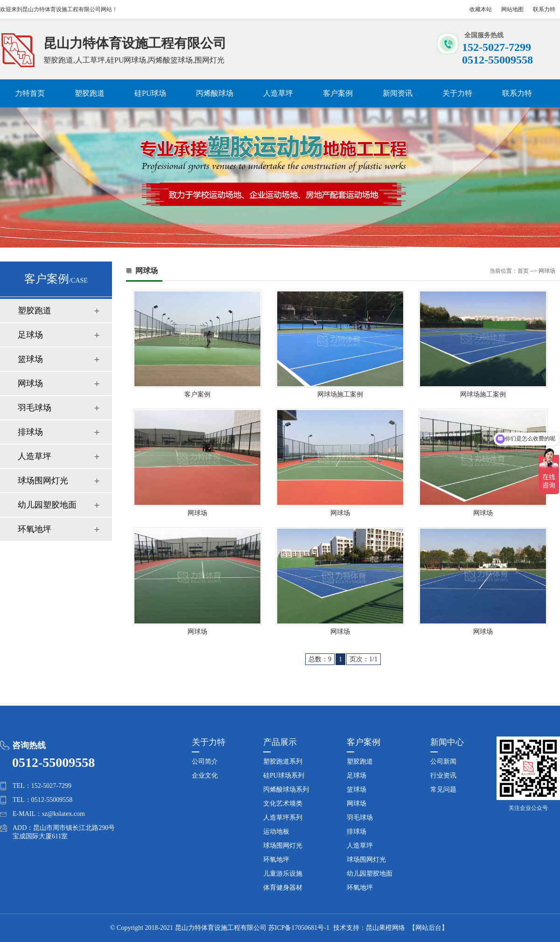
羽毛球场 (35, 408)
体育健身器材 (283, 888)
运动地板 (276, 832)
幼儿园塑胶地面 (47, 505)
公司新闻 (443, 761)
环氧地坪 (35, 529)
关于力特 (457, 93)
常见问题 (443, 790)
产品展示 (280, 742)
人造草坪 (278, 93)
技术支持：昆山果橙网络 (369, 928)
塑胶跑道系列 (283, 761)
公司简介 (205, 761)
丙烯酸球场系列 (286, 790)
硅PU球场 (150, 93)
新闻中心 (447, 742)
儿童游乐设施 (283, 874)
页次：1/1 (364, 659)
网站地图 (512, 9)
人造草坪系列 (283, 818)
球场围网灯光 (43, 481)
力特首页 (30, 93)
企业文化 (205, 776)
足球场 (30, 335)
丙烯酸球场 (215, 93)
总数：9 (320, 659)
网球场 (30, 383)
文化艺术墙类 (283, 804)
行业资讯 (443, 776)
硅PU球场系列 (284, 776)
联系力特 (544, 9)
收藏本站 (481, 9)
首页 (523, 271)
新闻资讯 (398, 93)
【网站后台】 (428, 928)
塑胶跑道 (90, 93)
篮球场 (30, 359)
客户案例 (338, 93)
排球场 (30, 432)
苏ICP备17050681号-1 (299, 928)
